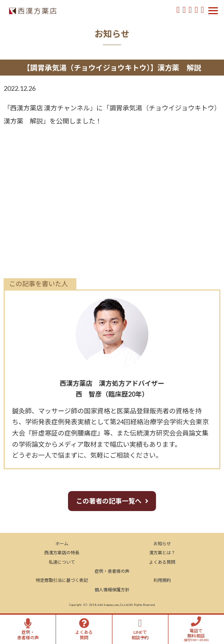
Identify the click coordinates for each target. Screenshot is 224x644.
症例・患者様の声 (112, 571)
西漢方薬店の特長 (62, 553)
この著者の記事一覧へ (109, 501)
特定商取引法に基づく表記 (62, 580)
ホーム (62, 544)
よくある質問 (162, 562)
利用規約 (162, 580)
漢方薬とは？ (162, 553)
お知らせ (162, 544)
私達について (62, 562)
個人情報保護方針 (112, 590)
